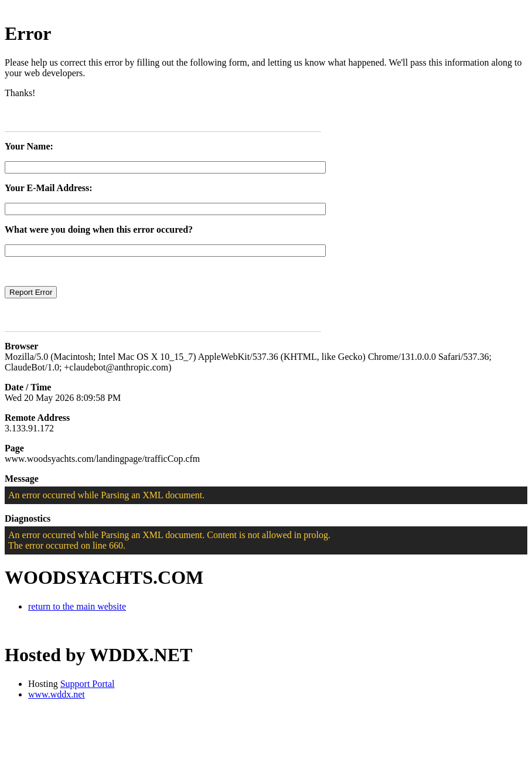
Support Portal (88, 684)
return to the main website (77, 606)
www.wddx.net (57, 694)
